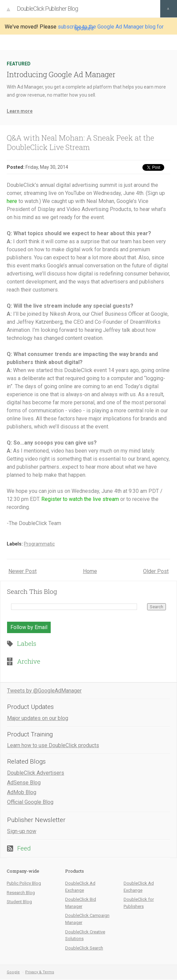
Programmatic (39, 544)
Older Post (156, 571)
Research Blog (21, 893)
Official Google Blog (30, 802)
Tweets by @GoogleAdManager (44, 691)
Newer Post (23, 571)
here (12, 201)
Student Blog (19, 902)
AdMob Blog (22, 792)
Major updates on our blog (38, 718)
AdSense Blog (24, 783)
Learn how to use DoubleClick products (53, 745)
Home (90, 571)
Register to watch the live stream (80, 499)
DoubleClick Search (84, 948)
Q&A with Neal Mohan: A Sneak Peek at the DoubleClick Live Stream (80, 142)
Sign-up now (22, 831)
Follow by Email (29, 627)
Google (13, 972)
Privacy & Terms (40, 972)
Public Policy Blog (24, 883)
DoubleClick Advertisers (36, 773)
